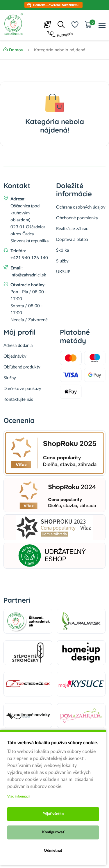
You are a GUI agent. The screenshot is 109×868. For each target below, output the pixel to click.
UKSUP (63, 272)
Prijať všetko (53, 814)
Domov (13, 50)
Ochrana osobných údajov (81, 207)
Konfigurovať (53, 832)
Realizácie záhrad (72, 229)
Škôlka (62, 250)
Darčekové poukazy (22, 389)
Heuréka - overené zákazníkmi (56, 5)
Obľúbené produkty (22, 367)
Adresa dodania (18, 346)
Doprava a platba (72, 240)
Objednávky (15, 356)
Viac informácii (19, 796)
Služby (62, 261)
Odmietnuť (53, 851)
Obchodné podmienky (77, 218)
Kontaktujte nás (18, 399)
